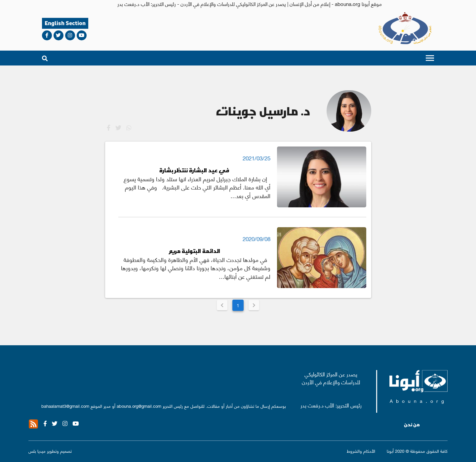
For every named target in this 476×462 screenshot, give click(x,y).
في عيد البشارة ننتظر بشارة (194, 170)
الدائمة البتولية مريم (194, 251)
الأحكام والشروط (361, 451)
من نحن (412, 425)
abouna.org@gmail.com (139, 406)
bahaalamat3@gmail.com (65, 406)
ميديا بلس (37, 451)
